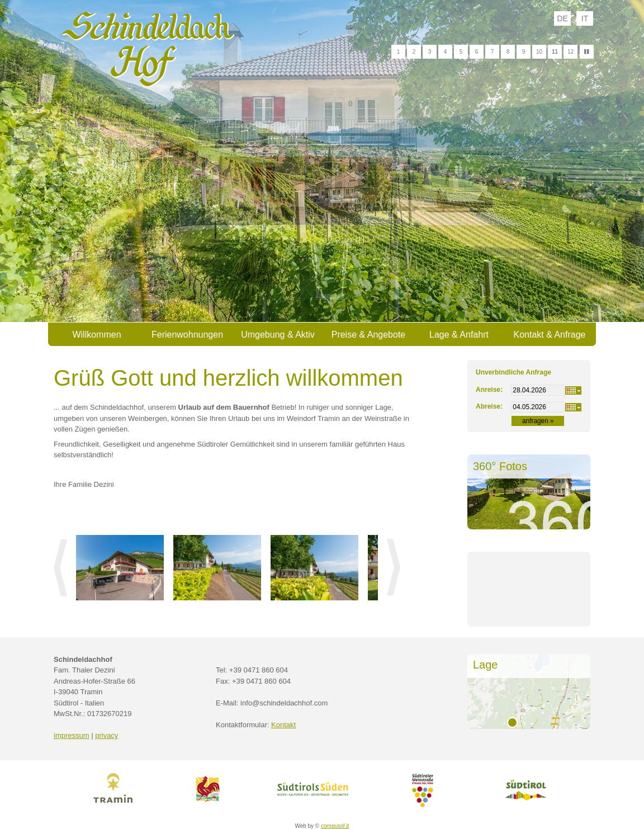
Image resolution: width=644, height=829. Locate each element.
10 (539, 52)
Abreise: (489, 406)
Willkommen (96, 335)
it (585, 18)
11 (555, 52)
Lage (486, 665)
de (562, 18)
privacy (106, 735)
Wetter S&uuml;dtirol (529, 599)
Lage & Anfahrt (459, 335)
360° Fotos (500, 466)
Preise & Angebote (369, 335)
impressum (72, 735)
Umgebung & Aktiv (278, 335)
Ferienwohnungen (187, 335)
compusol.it (335, 826)
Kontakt (283, 725)
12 (570, 52)
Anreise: (489, 390)
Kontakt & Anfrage (550, 335)
